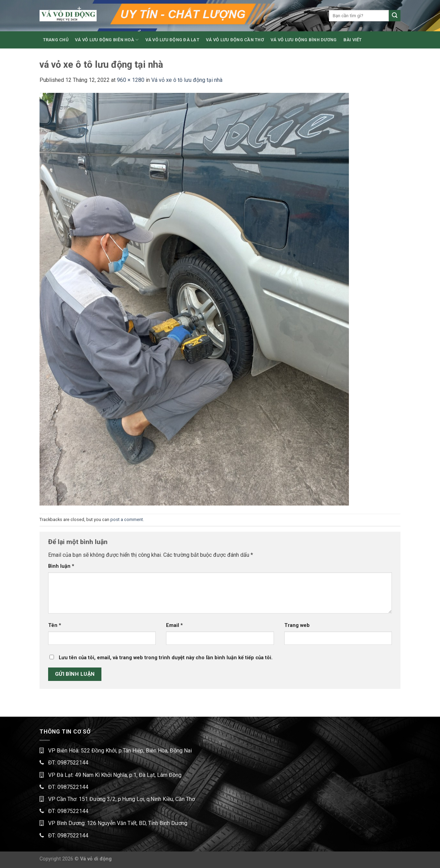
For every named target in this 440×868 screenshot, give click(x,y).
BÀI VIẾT (353, 40)
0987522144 (73, 763)
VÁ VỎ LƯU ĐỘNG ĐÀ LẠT (172, 40)
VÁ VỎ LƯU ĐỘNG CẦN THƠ (235, 40)
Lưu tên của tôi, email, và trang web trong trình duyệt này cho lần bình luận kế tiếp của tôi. (166, 658)
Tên (55, 625)
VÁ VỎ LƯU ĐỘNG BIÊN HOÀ (107, 40)
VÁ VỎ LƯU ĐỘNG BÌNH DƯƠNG (304, 40)
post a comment (127, 519)
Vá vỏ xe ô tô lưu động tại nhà (187, 80)
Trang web (297, 625)
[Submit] (395, 16)
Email (174, 625)
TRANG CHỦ (56, 40)
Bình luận (61, 566)
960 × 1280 (131, 80)
